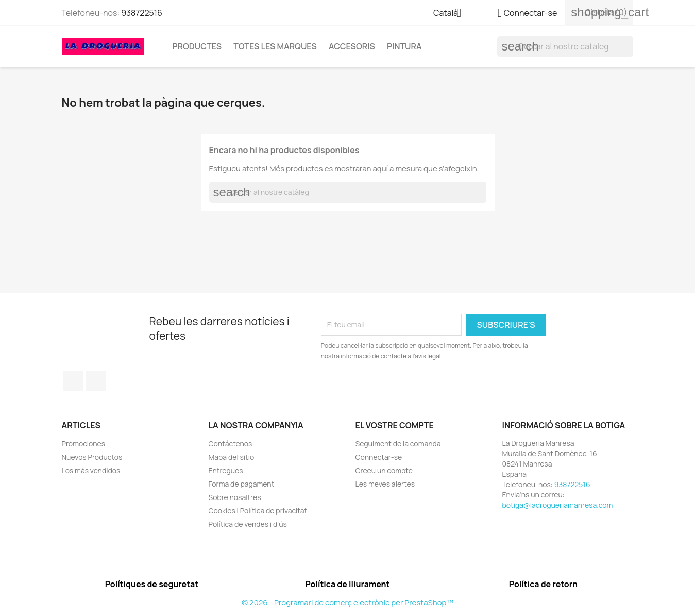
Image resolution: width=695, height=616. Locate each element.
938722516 (142, 13)
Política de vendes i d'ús (248, 524)
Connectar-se (379, 457)
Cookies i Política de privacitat (258, 511)
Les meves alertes (385, 484)
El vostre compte (395, 425)
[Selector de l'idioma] (451, 14)
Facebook (73, 381)
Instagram (96, 381)
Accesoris (352, 46)
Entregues (226, 470)
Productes (197, 46)
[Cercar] (565, 46)
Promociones (84, 444)
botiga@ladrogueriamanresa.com (558, 505)
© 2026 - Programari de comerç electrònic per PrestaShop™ (347, 602)
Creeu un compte (384, 470)
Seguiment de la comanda (398, 444)
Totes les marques (275, 46)
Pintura (404, 46)
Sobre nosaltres (235, 497)
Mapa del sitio (232, 457)
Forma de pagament (242, 484)
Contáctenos (231, 444)
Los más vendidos (91, 470)
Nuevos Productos (92, 457)
